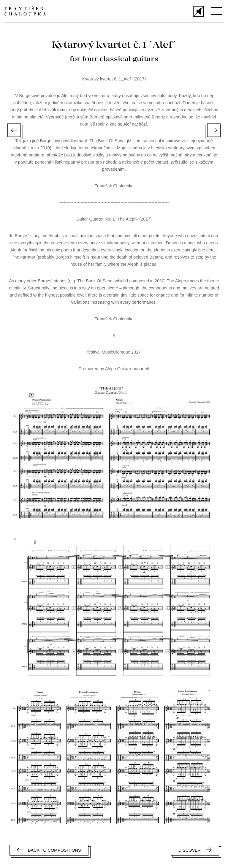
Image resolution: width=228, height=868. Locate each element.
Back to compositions (49, 850)
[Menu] (217, 11)
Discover (195, 850)
